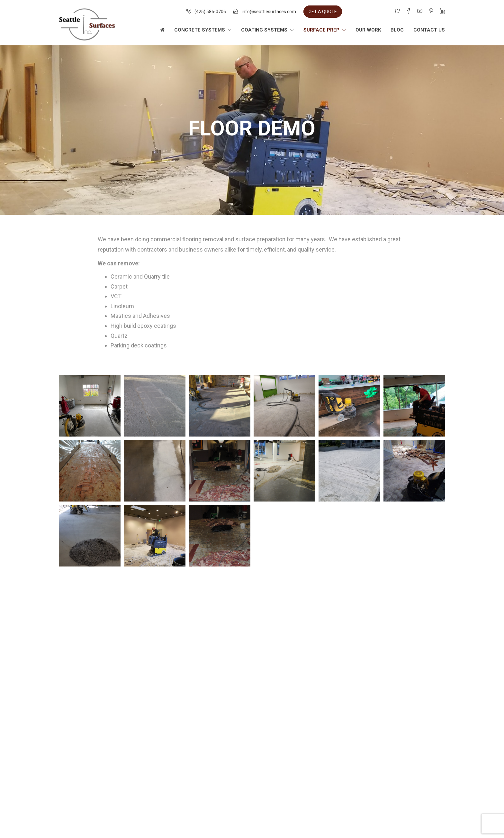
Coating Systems (264, 30)
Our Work (368, 30)
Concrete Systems (200, 30)
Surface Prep (321, 30)
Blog (397, 30)
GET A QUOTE (323, 12)
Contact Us (429, 30)
